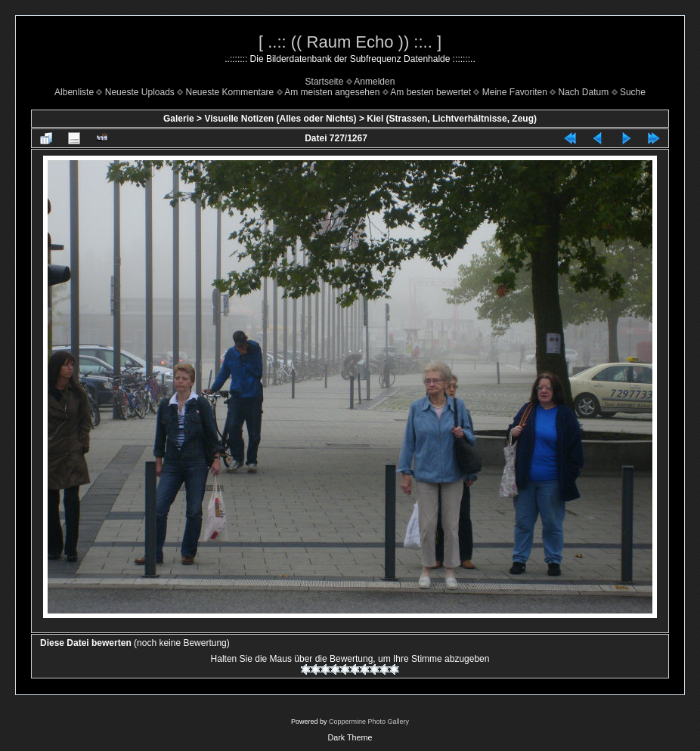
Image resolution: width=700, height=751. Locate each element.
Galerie (179, 119)
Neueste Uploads (140, 92)
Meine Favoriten (515, 92)
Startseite (325, 82)
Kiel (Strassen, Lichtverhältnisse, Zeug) (452, 119)
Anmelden (374, 82)
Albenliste (74, 92)
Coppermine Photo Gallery (369, 722)
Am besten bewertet (431, 92)
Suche (633, 92)
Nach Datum (584, 92)
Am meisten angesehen (332, 92)
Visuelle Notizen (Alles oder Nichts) (280, 119)
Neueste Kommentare (230, 92)
